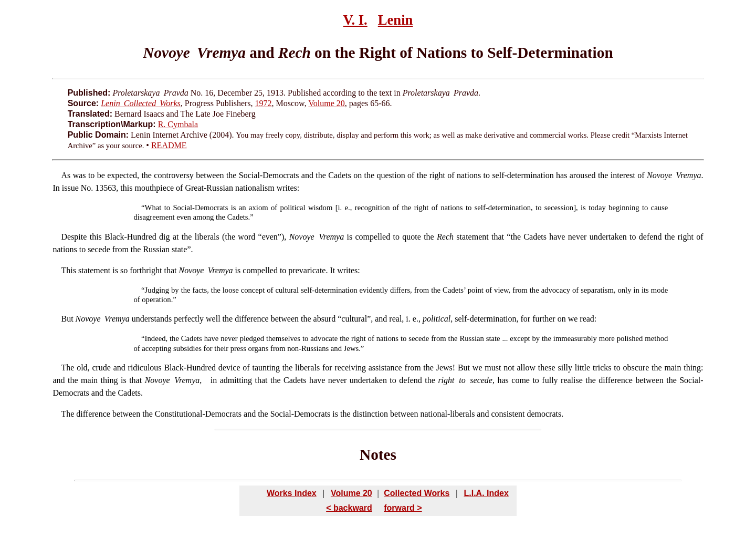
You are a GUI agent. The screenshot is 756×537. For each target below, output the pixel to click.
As (66, 175)
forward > (403, 508)
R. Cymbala (178, 124)
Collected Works (417, 493)
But (67, 319)
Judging (157, 290)
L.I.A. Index (486, 493)
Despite (74, 237)
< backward (349, 508)
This (68, 270)
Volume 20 (326, 103)
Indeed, (156, 338)
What (153, 208)
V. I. (355, 20)
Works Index (292, 493)
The (67, 368)
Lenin (396, 20)
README (169, 145)
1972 (264, 103)
